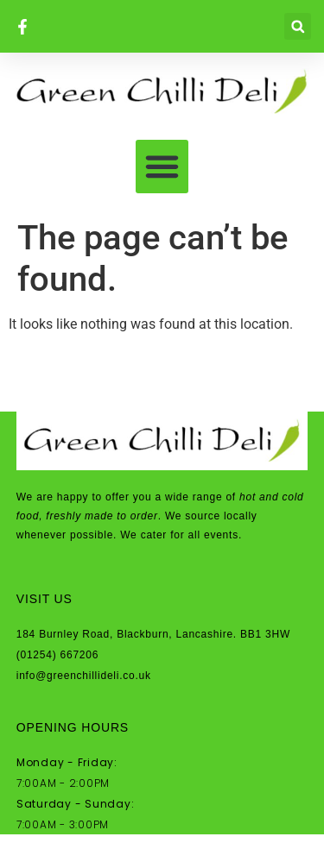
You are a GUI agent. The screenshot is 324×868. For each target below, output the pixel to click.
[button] (298, 26)
